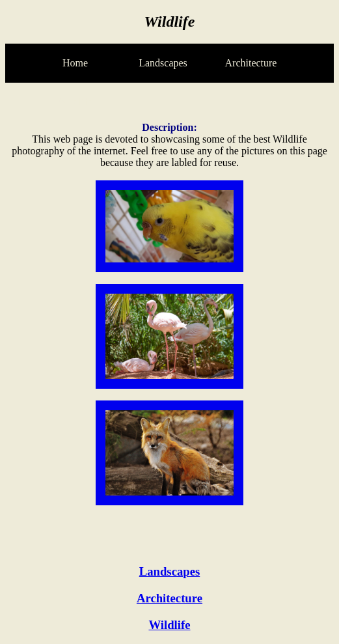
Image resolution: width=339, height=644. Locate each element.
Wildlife (169, 625)
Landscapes (170, 571)
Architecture (169, 598)
